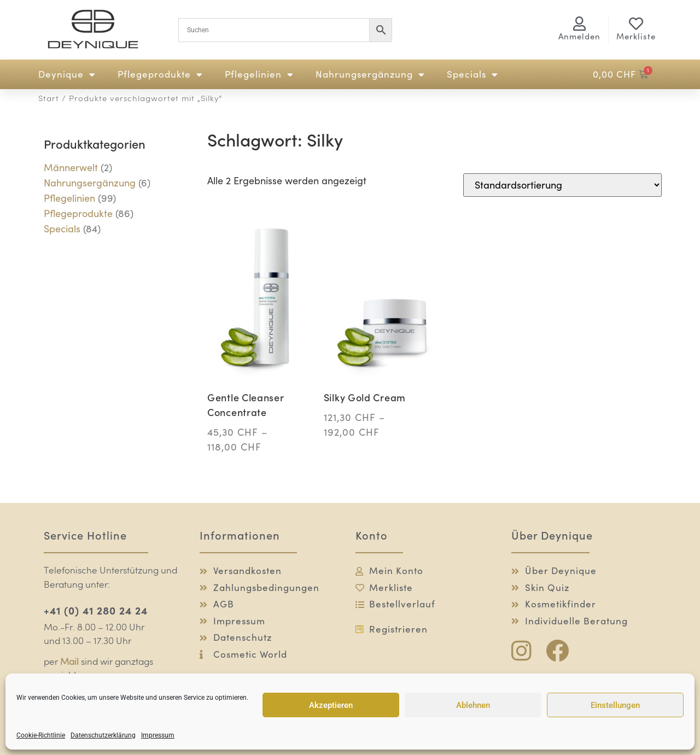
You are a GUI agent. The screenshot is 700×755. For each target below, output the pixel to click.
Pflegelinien (259, 75)
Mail (69, 662)
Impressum (158, 735)
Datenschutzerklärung (103, 735)
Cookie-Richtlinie (41, 735)
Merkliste (636, 36)
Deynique (67, 75)
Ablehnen (473, 705)
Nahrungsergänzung (370, 75)
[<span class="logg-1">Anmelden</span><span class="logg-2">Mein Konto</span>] (580, 24)
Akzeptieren (331, 705)
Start (49, 99)
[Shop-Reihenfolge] (562, 185)
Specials (472, 75)
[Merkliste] (636, 24)
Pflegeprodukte (160, 75)
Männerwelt (71, 168)
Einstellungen (615, 705)
